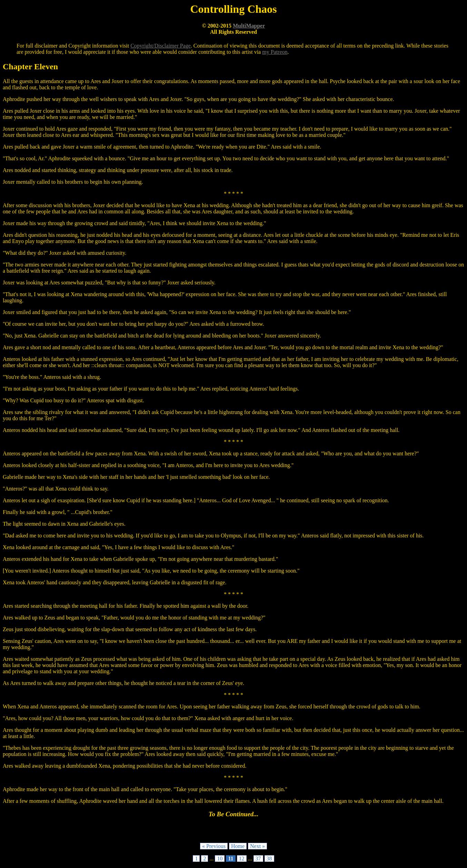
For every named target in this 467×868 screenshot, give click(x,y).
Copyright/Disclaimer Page (161, 46)
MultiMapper (249, 26)
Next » (257, 846)
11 (231, 859)
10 (220, 859)
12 (242, 859)
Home (238, 846)
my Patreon (275, 52)
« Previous (214, 846)
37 (258, 859)
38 (269, 859)
